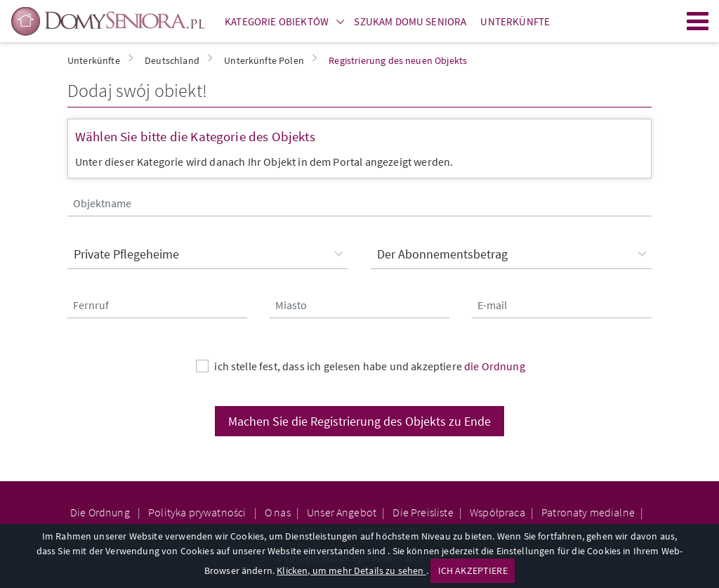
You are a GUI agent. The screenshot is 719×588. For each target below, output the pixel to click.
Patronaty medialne (588, 512)
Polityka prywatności (198, 512)
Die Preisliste (423, 512)
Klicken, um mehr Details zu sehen (351, 570)
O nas (278, 512)
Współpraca (497, 512)
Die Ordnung (101, 512)
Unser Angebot (342, 512)
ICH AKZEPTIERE (473, 570)
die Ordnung (495, 366)
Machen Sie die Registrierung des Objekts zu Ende (359, 421)
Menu (698, 21)
